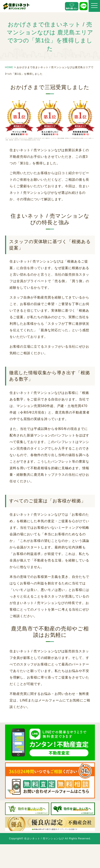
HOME (9, 67)
